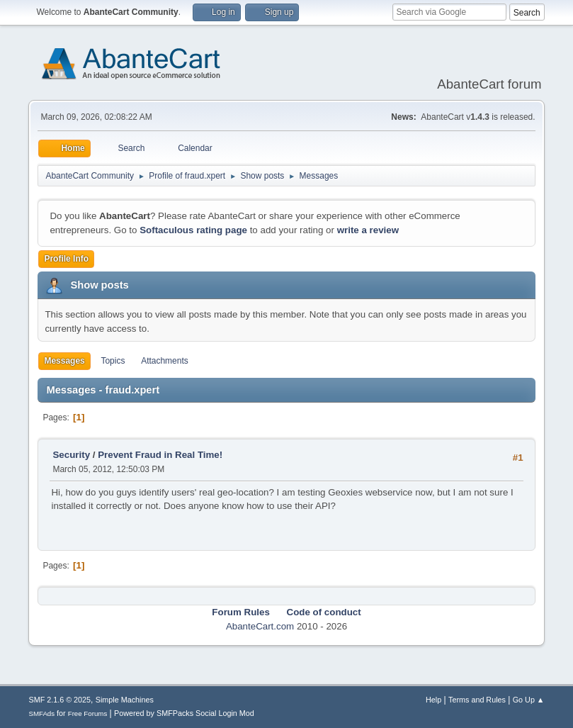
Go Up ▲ (529, 700)
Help (433, 700)
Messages (64, 361)
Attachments (165, 361)
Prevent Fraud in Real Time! (160, 455)
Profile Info (66, 259)
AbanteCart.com (260, 626)
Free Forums (88, 713)
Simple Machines (125, 700)
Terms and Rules (477, 700)
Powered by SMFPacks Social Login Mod (184, 713)
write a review (368, 230)
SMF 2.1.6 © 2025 (59, 700)
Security (71, 455)
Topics (113, 361)
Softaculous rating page (193, 230)
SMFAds (41, 713)
